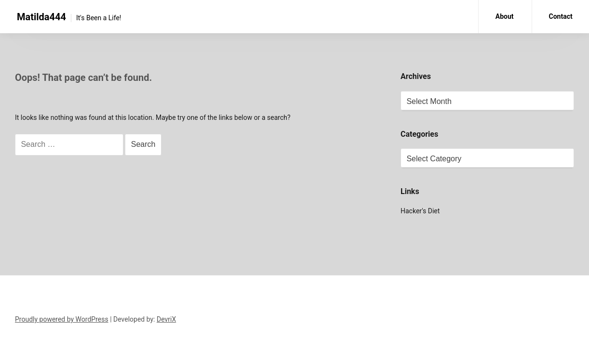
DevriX (166, 319)
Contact (561, 16)
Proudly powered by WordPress (62, 319)
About (505, 16)
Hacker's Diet (420, 211)
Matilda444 (41, 17)
